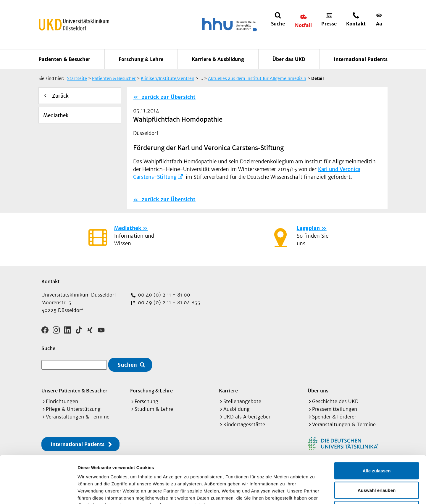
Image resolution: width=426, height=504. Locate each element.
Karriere (228, 391)
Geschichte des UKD (335, 401)
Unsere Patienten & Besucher (74, 391)
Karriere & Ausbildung (218, 59)
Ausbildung (237, 409)
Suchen (127, 365)
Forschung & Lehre (141, 59)
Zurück (60, 96)
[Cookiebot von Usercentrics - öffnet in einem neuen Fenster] (38, 492)
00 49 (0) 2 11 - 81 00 (163, 295)
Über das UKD (289, 59)
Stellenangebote (242, 401)
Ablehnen (377, 465)
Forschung (146, 401)
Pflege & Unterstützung (73, 409)
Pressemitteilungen (335, 409)
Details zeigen (315, 492)
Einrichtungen (62, 401)
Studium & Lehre (154, 409)
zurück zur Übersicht (168, 97)
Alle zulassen (376, 426)
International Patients (361, 59)
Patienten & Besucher (64, 59)
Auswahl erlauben (377, 446)
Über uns (318, 391)
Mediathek (56, 115)
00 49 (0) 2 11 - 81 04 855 (168, 302)
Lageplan (308, 228)
